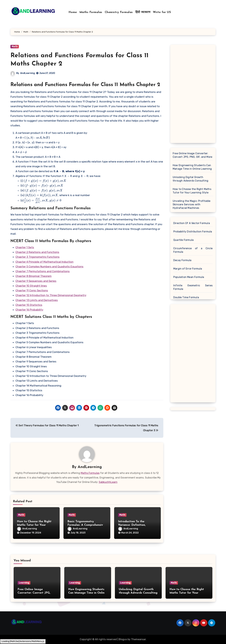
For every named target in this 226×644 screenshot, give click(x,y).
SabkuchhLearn (108, 482)
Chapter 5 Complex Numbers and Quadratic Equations (49, 267)
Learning (24, 583)
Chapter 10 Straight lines (31, 286)
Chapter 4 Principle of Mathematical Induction (44, 262)
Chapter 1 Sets (25, 247)
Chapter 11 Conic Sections (32, 290)
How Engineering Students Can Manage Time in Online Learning (192, 167)
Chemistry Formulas (119, 12)
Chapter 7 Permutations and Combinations (43, 271)
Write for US (162, 12)
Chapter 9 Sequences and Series (36, 281)
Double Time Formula (186, 297)
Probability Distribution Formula (193, 232)
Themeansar (138, 639)
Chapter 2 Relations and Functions (37, 252)
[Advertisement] (193, 95)
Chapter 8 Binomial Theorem (34, 276)
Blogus (123, 639)
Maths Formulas (91, 12)
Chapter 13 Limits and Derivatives (37, 300)
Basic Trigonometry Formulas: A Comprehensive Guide (86, 525)
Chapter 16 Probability (29, 310)
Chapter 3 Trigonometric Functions (38, 257)
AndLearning (28, 73)
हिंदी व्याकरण (143, 12)
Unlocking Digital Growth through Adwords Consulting (190, 179)
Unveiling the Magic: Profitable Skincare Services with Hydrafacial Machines (191, 204)
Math (15, 47)
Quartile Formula (183, 240)
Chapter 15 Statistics (29, 305)
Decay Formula (182, 260)
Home (73, 12)
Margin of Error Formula (188, 269)
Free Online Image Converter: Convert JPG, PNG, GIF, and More (192, 155)
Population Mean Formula (189, 277)
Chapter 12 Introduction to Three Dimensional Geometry (51, 295)
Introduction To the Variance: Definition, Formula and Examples (133, 525)
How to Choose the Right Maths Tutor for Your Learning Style (34, 525)
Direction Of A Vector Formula (192, 223)
